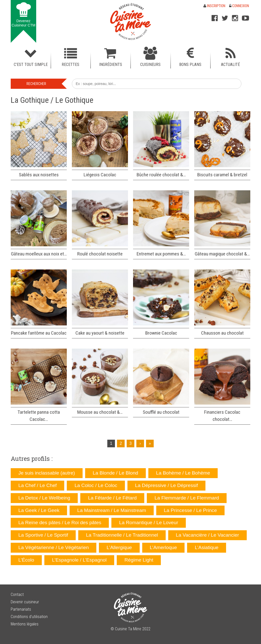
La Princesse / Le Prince (190, 510)
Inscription (214, 6)
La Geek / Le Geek (39, 510)
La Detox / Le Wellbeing (44, 498)
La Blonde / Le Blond (115, 473)
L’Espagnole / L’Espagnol (79, 560)
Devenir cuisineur (25, 602)
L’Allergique (119, 547)
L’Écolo (26, 560)
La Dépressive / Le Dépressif (166, 485)
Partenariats (21, 609)
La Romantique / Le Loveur (148, 523)
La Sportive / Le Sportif (43, 535)
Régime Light (139, 560)
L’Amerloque (164, 547)
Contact (17, 595)
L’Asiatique (207, 547)
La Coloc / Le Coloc (96, 485)
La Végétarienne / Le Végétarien (54, 547)
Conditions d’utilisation (29, 617)
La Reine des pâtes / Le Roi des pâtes (60, 523)
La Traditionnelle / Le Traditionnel (122, 535)
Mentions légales (25, 624)
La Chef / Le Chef (37, 485)
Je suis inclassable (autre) (47, 473)
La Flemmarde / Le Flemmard (187, 498)
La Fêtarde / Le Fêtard (112, 498)
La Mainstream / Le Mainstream (112, 510)
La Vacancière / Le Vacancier (207, 535)
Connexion (239, 6)
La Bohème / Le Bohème (183, 473)
